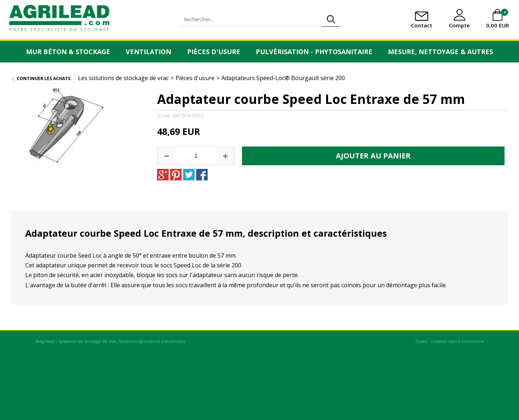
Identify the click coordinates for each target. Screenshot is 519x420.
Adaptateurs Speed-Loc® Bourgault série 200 (283, 78)
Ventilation (148, 52)
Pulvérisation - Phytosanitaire (314, 52)
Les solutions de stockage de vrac (123, 78)
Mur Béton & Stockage (68, 52)
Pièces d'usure (214, 52)
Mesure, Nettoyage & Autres (440, 52)
